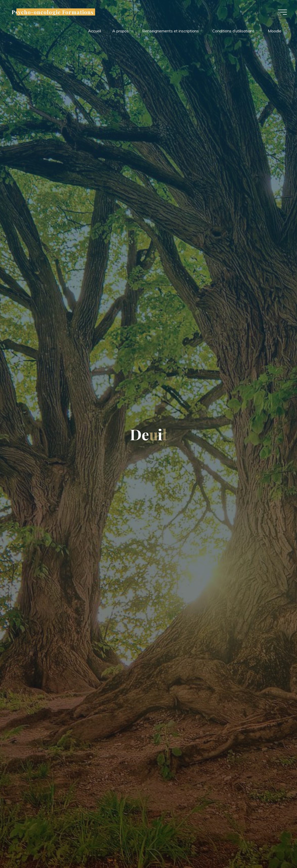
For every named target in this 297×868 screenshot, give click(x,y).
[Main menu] (282, 12)
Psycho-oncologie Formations (53, 12)
